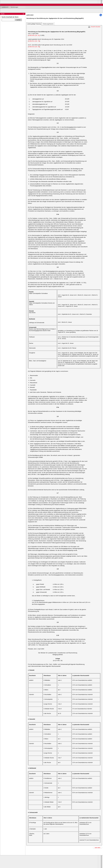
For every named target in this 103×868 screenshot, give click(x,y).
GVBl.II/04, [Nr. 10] (34, 35)
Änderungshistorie (48, 24)
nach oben (98, 848)
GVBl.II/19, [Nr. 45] (34, 47)
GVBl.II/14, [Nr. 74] (34, 41)
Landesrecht (5, 7)
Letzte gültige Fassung (34, 24)
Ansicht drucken (96, 27)
